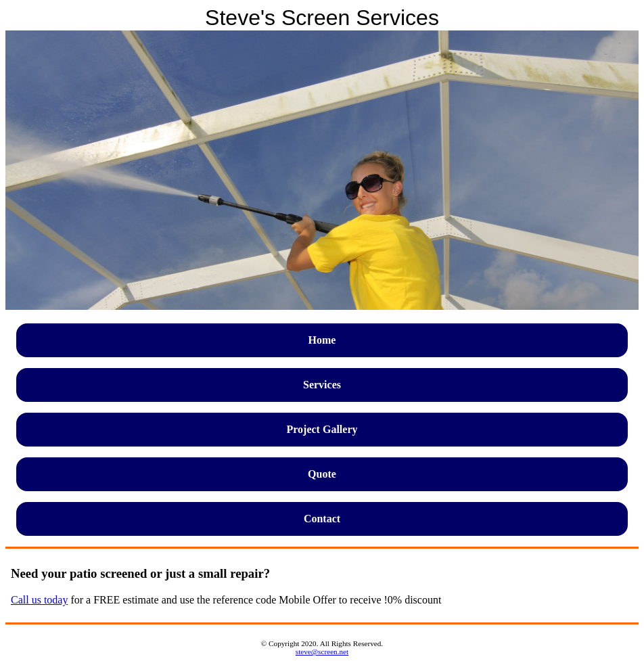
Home (322, 340)
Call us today (39, 600)
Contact (322, 519)
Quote (322, 474)
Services (322, 385)
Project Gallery (322, 429)
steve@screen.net (322, 652)
